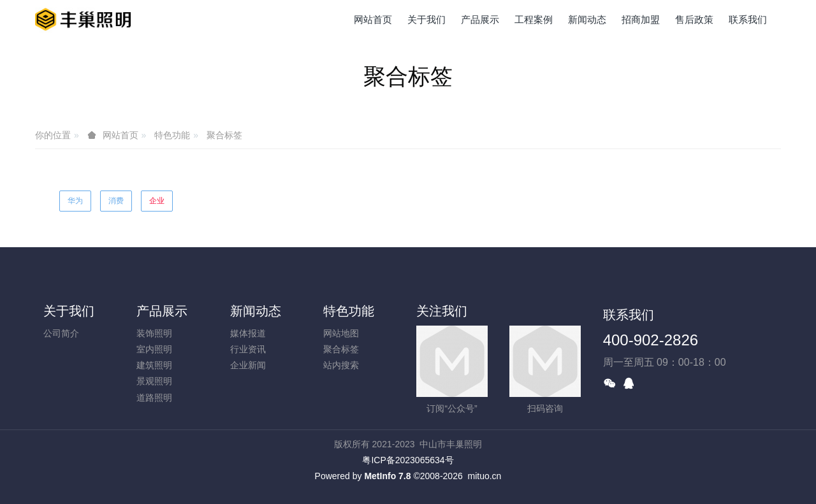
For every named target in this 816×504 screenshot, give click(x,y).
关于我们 (69, 311)
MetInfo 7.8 (387, 476)
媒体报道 (248, 333)
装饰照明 (154, 333)
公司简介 (61, 333)
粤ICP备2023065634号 (408, 460)
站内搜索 (341, 365)
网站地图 (341, 333)
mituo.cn (484, 476)
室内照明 (154, 349)
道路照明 (154, 398)
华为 (75, 201)
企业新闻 (248, 365)
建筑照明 (154, 365)
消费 (116, 201)
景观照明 (154, 381)
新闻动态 (256, 311)
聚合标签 (224, 135)
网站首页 (373, 19)
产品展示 (162, 311)
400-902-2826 (651, 340)
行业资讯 (248, 349)
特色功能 (172, 135)
